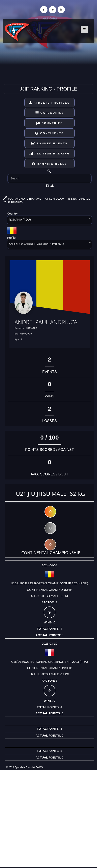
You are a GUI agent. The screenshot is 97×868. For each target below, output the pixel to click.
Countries (50, 123)
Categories (50, 113)
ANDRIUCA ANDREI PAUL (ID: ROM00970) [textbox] (36, 244)
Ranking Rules (50, 164)
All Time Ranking (50, 154)
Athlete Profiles (49, 103)
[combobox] (50, 221)
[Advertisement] (48, 819)
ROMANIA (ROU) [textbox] (20, 220)
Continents (50, 133)
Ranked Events (50, 143)
